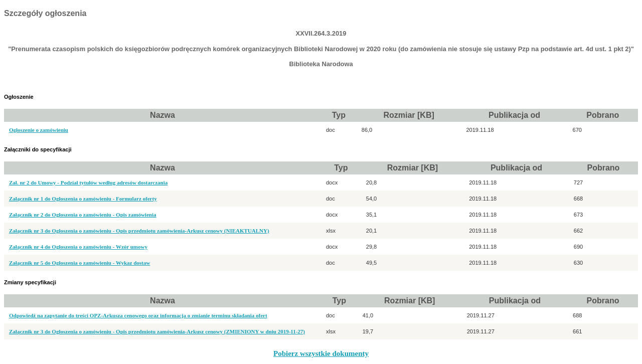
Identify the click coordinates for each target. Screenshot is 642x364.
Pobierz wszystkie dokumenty (321, 353)
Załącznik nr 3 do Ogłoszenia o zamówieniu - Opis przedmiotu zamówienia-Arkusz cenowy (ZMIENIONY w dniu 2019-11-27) (157, 331)
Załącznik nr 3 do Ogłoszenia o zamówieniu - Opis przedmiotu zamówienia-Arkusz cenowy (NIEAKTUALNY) (139, 231)
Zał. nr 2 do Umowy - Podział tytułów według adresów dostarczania (88, 183)
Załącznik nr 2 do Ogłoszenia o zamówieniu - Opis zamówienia (83, 215)
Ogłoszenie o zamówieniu (39, 130)
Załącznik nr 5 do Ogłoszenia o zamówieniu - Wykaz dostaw (79, 263)
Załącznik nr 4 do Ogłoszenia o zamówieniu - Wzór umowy (78, 247)
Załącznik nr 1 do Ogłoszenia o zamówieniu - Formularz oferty (83, 199)
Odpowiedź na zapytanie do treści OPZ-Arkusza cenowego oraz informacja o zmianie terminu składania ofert (138, 315)
